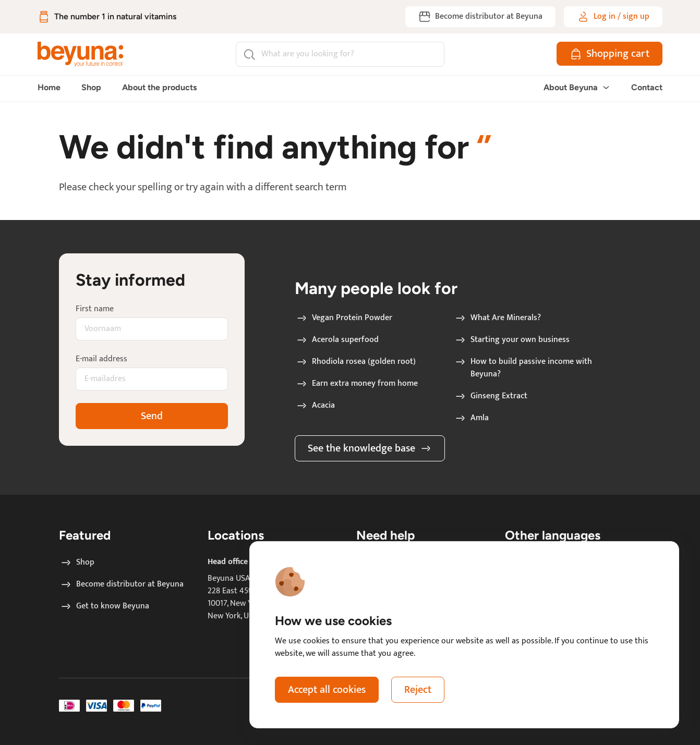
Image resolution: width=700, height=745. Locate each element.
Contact (647, 87)
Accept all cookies (327, 690)
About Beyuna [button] (577, 87)
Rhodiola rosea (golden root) (355, 362)
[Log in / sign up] (613, 17)
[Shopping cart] (610, 54)
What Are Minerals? (497, 318)
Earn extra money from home (357, 384)
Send (152, 416)
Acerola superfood (337, 340)
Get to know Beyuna (104, 606)
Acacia (315, 406)
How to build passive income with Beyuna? (523, 368)
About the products (159, 87)
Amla (471, 418)
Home (49, 87)
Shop (91, 87)
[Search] (340, 54)
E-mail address (101, 359)
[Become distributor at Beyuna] (480, 17)
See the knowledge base (370, 448)
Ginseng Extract (491, 396)
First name (95, 309)
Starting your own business (512, 340)
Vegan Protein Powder (344, 318)
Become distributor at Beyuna (122, 584)
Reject (418, 690)
